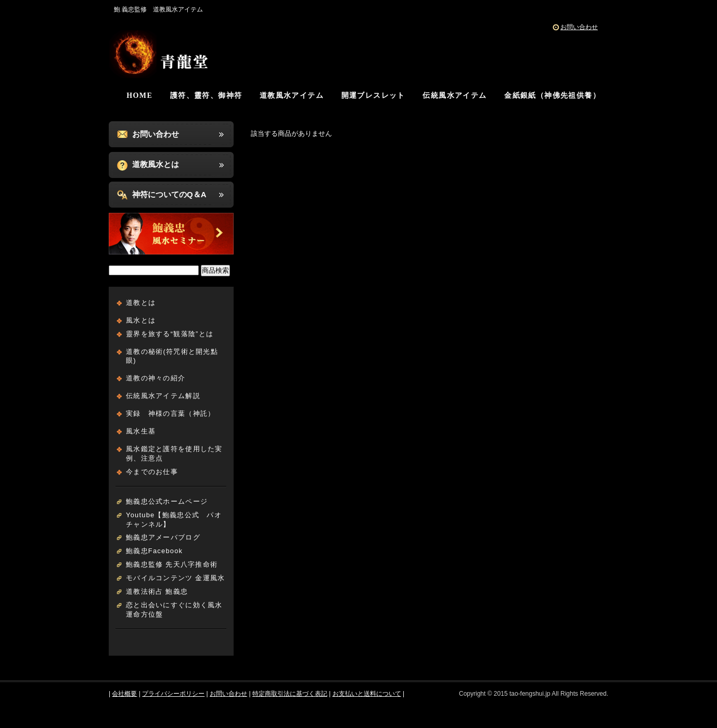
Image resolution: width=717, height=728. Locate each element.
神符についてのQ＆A (169, 194)
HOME (139, 95)
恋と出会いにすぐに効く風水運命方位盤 (174, 610)
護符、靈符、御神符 (206, 95)
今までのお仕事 (152, 472)
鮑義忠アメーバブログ (163, 537)
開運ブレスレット (373, 95)
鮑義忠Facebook (154, 551)
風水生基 (141, 431)
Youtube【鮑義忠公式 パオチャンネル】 (174, 520)
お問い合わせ (579, 27)
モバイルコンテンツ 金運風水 (175, 578)
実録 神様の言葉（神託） (170, 413)
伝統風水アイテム (454, 95)
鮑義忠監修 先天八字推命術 (172, 564)
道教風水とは (156, 164)
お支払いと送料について (367, 694)
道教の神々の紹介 (156, 378)
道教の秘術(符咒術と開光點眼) (172, 356)
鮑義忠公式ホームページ (167, 501)
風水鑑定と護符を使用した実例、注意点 (174, 454)
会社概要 (124, 694)
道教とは (141, 303)
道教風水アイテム (292, 95)
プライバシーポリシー (173, 694)
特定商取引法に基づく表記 (290, 694)
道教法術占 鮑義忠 (157, 591)
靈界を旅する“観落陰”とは (170, 334)
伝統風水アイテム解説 (163, 396)
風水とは (141, 320)
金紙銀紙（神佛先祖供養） (552, 95)
